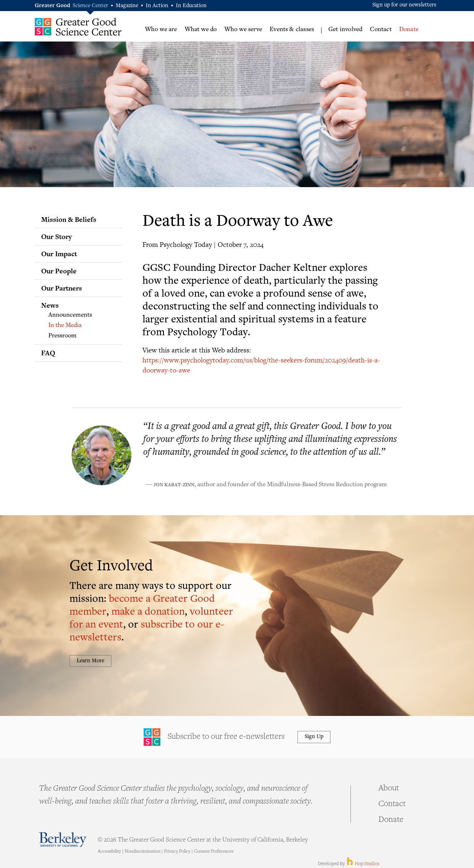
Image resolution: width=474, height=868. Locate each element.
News (50, 305)
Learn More (90, 661)
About (389, 789)
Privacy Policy (177, 852)
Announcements (70, 315)
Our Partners (62, 288)
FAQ (48, 353)
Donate (409, 30)
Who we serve (243, 30)
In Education (191, 6)
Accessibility (109, 852)
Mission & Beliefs (69, 219)
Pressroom (62, 336)
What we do (201, 30)
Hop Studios (362, 864)
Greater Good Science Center (78, 27)
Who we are (161, 30)
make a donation (148, 612)
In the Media (65, 326)
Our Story (57, 236)
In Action (157, 6)
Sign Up (314, 737)
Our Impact (59, 254)
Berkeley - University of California (63, 840)
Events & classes (292, 30)
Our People (59, 271)
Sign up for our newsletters (404, 5)
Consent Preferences (214, 852)
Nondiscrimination (142, 852)
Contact (381, 30)
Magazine (127, 6)
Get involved (345, 30)
